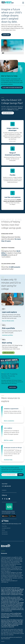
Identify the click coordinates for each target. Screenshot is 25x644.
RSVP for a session (9, 440)
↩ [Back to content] (15, 565)
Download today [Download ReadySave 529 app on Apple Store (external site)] (8, 460)
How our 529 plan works (8, 321)
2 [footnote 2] (18, 182)
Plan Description (5, 534)
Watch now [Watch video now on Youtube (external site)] (13, 387)
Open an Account (8, 353)
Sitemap (3, 530)
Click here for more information (12, 88)
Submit (20, 475)
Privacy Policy (4, 526)
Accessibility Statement (6, 528)
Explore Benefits (8, 113)
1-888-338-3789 (7, 486)
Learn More (6, 35)
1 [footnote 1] (16, 141)
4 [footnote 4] (11, 257)
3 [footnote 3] (15, 204)
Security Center (5, 532)
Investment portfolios (7, 335)
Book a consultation (9, 421)
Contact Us (4, 490)
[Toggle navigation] (23, 3)
